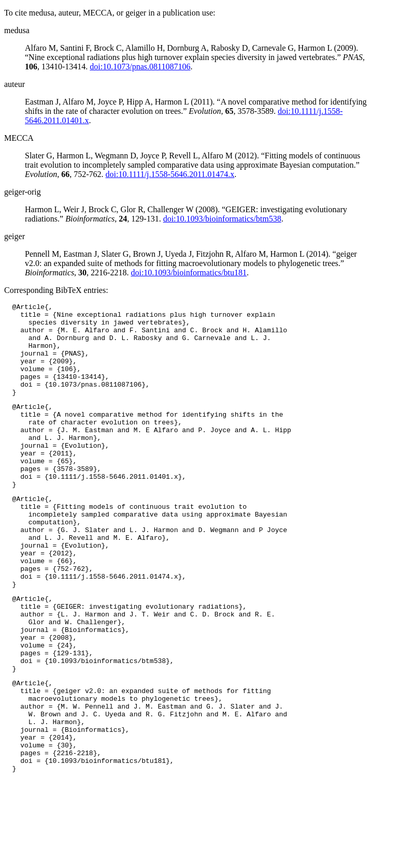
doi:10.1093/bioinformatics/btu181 (189, 273)
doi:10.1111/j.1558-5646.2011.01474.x (170, 174)
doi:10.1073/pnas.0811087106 (140, 67)
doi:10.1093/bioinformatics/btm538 (222, 219)
